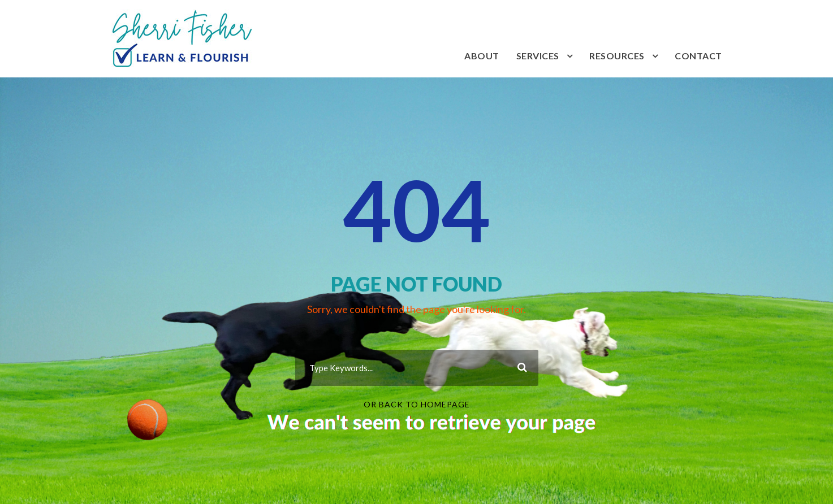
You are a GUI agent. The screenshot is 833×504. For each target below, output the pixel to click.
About (482, 56)
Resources (617, 56)
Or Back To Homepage (417, 404)
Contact (698, 56)
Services (538, 56)
